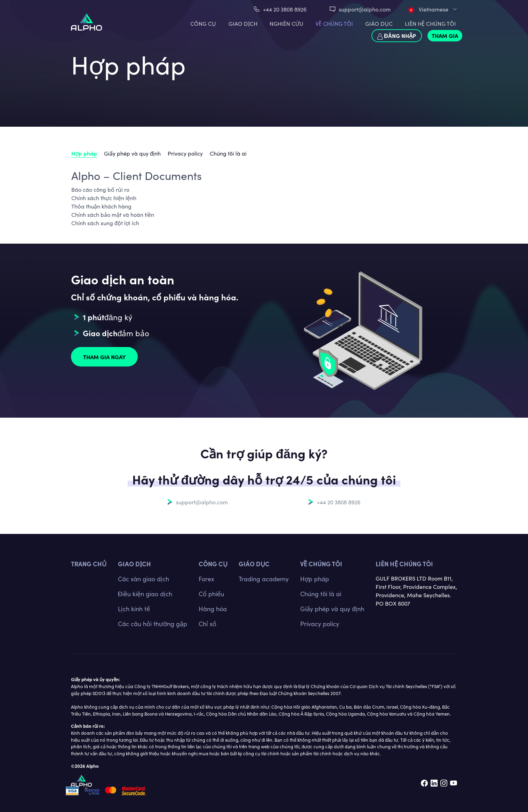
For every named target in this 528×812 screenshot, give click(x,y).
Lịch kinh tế (134, 609)
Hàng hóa (213, 609)
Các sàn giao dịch (143, 579)
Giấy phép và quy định (132, 153)
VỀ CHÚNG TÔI (334, 23)
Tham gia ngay (105, 357)
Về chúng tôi (321, 564)
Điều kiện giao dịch (145, 594)
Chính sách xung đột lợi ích (105, 223)
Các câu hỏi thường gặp (153, 624)
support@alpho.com (365, 9)
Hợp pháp (84, 153)
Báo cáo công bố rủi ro (100, 189)
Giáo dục (379, 23)
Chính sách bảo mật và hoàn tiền (113, 214)
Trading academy (264, 579)
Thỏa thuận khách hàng (101, 206)
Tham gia (445, 36)
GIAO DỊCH (243, 23)
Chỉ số (207, 624)
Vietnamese (428, 9)
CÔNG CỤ (203, 23)
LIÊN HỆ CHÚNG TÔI (430, 23)
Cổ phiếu (211, 594)
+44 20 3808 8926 (285, 9)
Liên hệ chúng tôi (404, 564)
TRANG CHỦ (89, 564)
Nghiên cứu (286, 23)
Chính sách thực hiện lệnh (104, 198)
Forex (206, 579)
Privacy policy (185, 153)
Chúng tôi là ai (228, 153)
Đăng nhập (397, 36)
